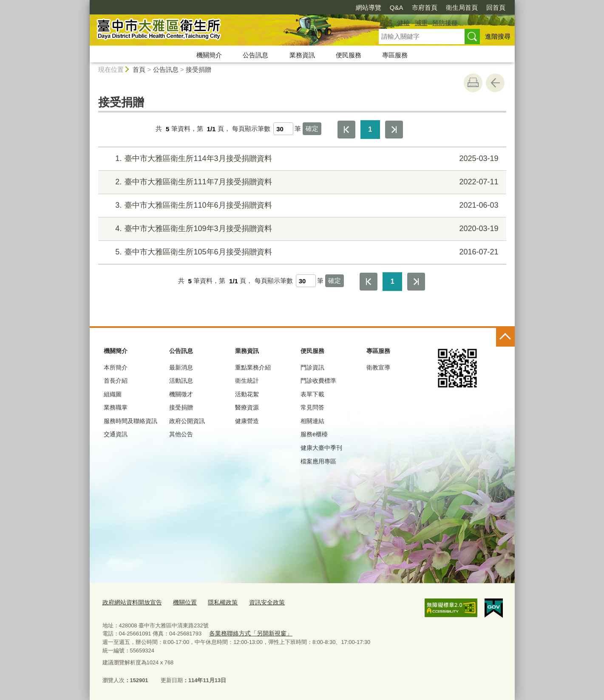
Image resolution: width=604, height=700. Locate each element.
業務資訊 (302, 55)
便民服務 (349, 55)
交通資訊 (116, 434)
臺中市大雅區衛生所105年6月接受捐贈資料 (301, 252)
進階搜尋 (498, 36)
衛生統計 (247, 381)
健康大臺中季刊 (321, 448)
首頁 (139, 69)
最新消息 (181, 367)
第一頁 (346, 130)
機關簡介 (209, 55)
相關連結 (312, 421)
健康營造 (247, 421)
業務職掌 (116, 407)
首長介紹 (116, 381)
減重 (421, 23)
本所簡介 (116, 367)
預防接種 (445, 23)
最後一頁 (394, 130)
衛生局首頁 (462, 7)
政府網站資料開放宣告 (130, 603)
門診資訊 (312, 367)
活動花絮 (247, 394)
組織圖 (113, 394)
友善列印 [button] (473, 83)
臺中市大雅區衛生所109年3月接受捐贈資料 (301, 229)
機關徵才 (181, 394)
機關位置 (180, 603)
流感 (386, 23)
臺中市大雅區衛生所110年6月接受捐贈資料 (301, 205)
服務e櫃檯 (314, 434)
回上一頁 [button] (495, 83)
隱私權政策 (216, 603)
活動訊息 (181, 381)
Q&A (397, 7)
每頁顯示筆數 (251, 129)
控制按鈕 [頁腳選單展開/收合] (505, 337)
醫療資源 (247, 407)
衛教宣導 (378, 367)
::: (86, 4)
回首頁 (496, 7)
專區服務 (395, 55)
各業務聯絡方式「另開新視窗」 (248, 633)
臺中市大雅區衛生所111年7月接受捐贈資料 (301, 182)
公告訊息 (255, 55)
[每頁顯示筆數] (283, 129)
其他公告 (181, 434)
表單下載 (312, 394)
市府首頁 (425, 7)
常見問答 (312, 407)
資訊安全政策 (258, 603)
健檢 (403, 23)
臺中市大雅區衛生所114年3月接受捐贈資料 (301, 159)
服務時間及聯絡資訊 (130, 421)
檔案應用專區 (318, 461)
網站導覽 (369, 7)
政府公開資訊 (187, 421)
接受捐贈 (198, 69)
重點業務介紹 (253, 367)
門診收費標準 (318, 381)
